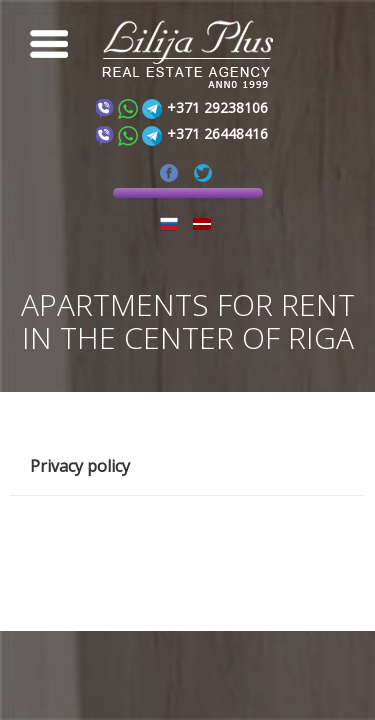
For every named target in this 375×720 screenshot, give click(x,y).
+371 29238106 (217, 107)
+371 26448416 (217, 133)
